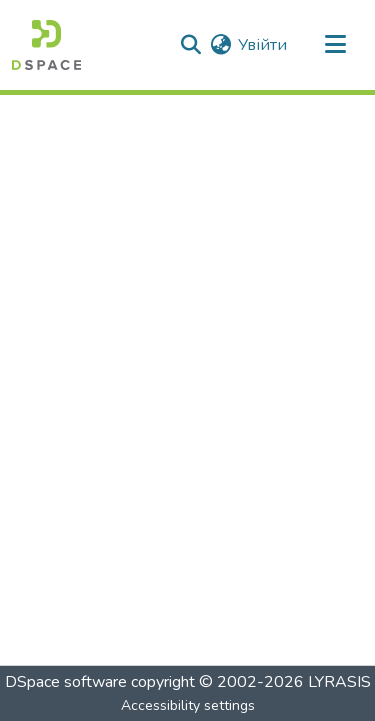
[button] (46, 45)
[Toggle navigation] (335, 45)
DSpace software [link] (66, 682)
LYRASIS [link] (339, 682)
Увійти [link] (262, 45)
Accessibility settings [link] (188, 705)
